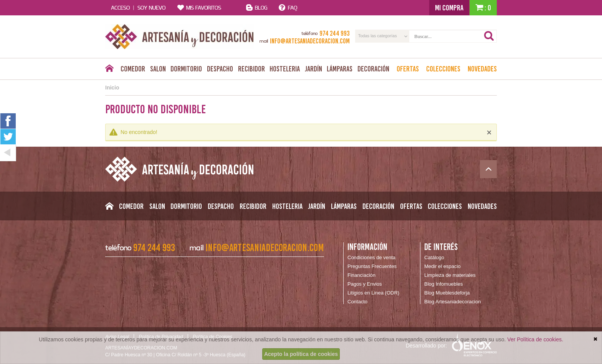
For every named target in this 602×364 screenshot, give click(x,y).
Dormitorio (186, 69)
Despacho (220, 69)
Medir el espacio (442, 266)
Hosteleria (285, 69)
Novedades (482, 69)
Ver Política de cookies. (535, 339)
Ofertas (408, 69)
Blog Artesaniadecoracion (452, 302)
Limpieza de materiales (450, 275)
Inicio (112, 88)
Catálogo (434, 257)
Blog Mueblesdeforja (447, 293)
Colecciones (443, 69)
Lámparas (340, 69)
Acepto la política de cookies (301, 354)
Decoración (373, 69)
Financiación (361, 275)
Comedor (133, 69)
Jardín (313, 69)
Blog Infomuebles (443, 284)
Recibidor (251, 69)
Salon (158, 69)
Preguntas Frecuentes (372, 266)
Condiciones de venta (371, 257)
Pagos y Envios (365, 284)
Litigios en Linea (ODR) (373, 293)
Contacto (357, 302)
